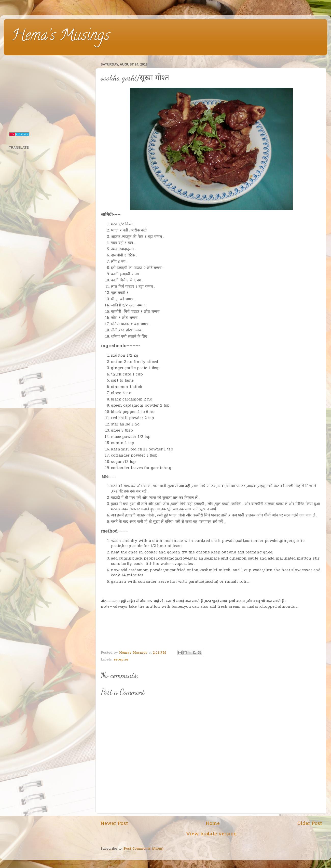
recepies (121, 660)
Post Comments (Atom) (144, 849)
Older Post (310, 824)
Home (213, 824)
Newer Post (114, 824)
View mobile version (211, 834)
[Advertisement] (49, 93)
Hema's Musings (60, 37)
